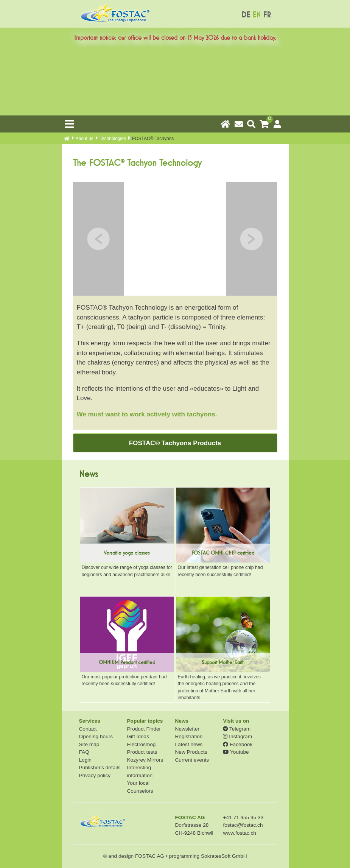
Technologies (113, 139)
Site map (89, 744)
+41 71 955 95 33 (243, 817)
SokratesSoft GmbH (224, 856)
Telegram (237, 729)
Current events (192, 760)
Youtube (236, 752)
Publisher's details (100, 767)
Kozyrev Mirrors (145, 760)
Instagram (237, 736)
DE (246, 15)
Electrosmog (141, 744)
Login (85, 760)
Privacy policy (95, 775)
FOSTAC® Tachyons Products (175, 443)
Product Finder (144, 729)
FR (267, 15)
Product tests (142, 752)
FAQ (84, 752)
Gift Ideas (138, 736)
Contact (88, 729)
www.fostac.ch (239, 833)
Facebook (238, 744)
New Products (191, 752)
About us (85, 139)
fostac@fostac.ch (243, 825)
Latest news (189, 744)
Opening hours (96, 736)
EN (257, 15)
